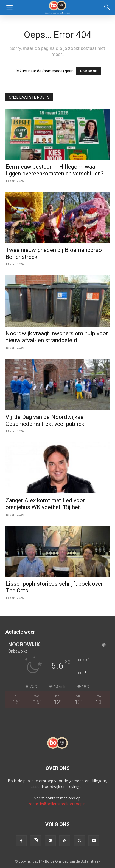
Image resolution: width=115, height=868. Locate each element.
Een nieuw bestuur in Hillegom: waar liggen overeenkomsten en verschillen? (54, 170)
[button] (9, 7)
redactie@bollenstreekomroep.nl (58, 804)
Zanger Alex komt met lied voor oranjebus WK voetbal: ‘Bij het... (45, 504)
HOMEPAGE (88, 71)
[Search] (107, 7)
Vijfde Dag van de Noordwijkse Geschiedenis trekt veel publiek (45, 420)
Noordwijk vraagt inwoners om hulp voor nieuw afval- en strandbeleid (57, 337)
